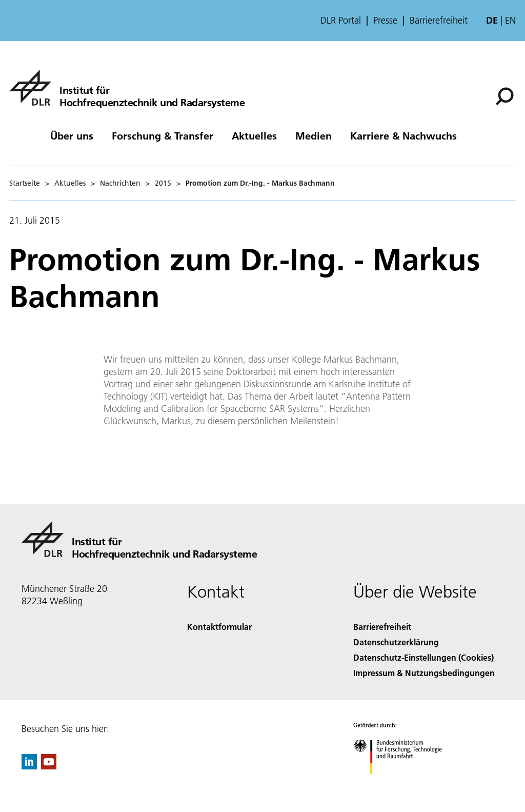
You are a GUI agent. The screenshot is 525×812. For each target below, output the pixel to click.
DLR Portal (341, 21)
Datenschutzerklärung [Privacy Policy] (396, 642)
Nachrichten (120, 183)
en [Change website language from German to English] (510, 20)
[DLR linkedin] (29, 766)
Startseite (25, 183)
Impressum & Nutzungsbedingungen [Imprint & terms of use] (424, 673)
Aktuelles (254, 135)
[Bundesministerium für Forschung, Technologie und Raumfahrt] (403, 783)
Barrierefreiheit (439, 21)
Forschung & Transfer (163, 135)
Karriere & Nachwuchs (403, 135)
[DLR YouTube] (49, 766)
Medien (314, 135)
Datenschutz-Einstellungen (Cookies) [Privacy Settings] (423, 657)
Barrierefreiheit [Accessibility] (382, 627)
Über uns (72, 135)
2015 (163, 183)
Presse (385, 21)
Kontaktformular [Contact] (219, 627)
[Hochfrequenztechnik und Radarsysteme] (127, 88)
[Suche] (504, 96)
